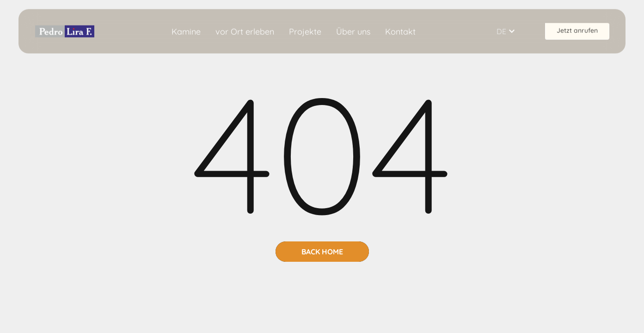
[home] (65, 31)
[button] (512, 31)
